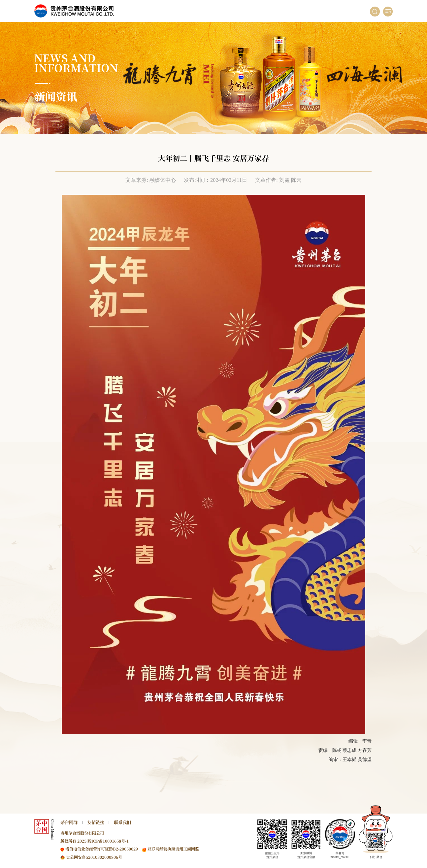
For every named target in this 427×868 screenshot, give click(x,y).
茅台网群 (69, 822)
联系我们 (122, 822)
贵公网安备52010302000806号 (94, 857)
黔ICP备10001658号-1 (108, 841)
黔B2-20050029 (123, 849)
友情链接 (96, 822)
